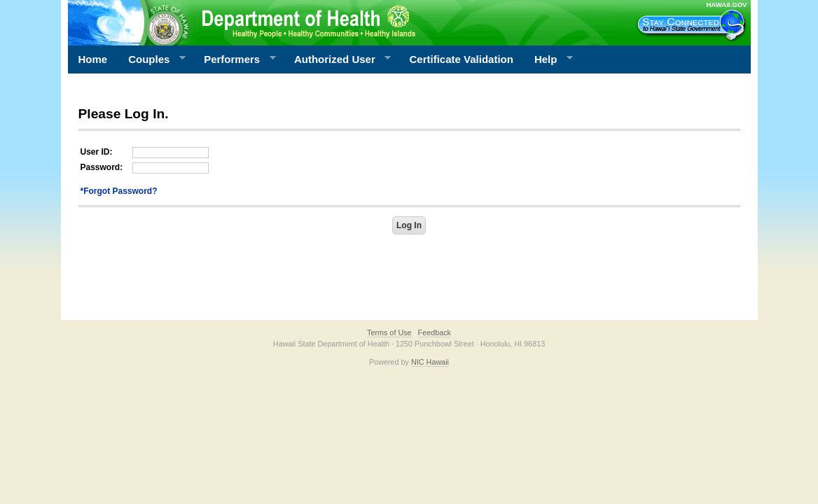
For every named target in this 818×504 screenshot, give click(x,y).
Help (548, 59)
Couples (152, 59)
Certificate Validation (462, 59)
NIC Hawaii (430, 362)
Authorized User (337, 59)
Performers (235, 59)
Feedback (435, 332)
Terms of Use (389, 332)
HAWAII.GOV (726, 5)
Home (93, 59)
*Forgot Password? (119, 191)
